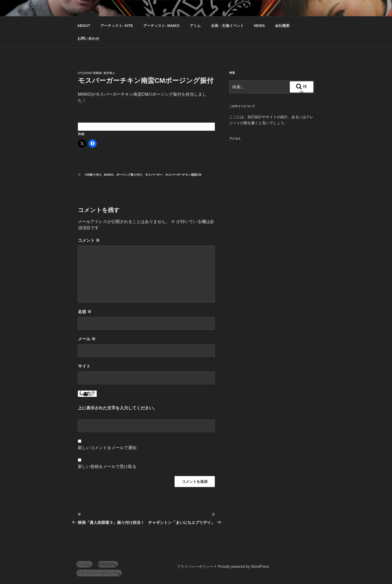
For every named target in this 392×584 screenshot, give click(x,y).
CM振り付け (93, 175)
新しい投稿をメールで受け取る (107, 466)
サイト (84, 366)
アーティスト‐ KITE (117, 26)
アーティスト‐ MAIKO (161, 26)
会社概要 (282, 26)
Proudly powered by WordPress (243, 566)
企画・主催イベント (227, 26)
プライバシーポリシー (195, 566)
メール (87, 339)
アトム (195, 26)
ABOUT (84, 26)
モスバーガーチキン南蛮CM (183, 175)
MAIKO (109, 175)
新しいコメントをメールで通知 (107, 448)
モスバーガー (154, 175)
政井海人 (109, 73)
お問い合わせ (88, 38)
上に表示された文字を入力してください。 (118, 408)
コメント (89, 240)
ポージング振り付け (129, 175)
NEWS (259, 26)
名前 (85, 312)
